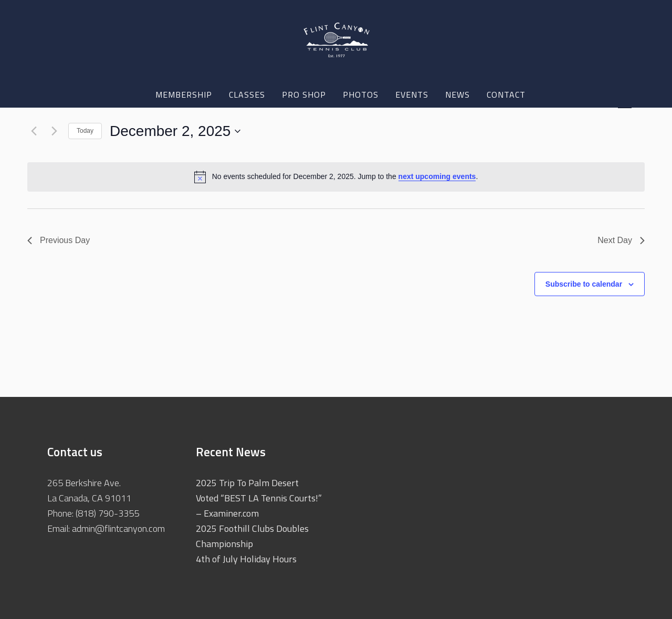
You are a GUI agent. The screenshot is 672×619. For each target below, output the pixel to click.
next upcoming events (437, 176)
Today (85, 131)
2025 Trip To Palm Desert (247, 483)
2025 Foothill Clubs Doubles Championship (252, 536)
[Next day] (54, 131)
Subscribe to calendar (584, 284)
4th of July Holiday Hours (246, 559)
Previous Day (59, 240)
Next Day (621, 240)
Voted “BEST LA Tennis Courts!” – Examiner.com (259, 506)
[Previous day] (34, 131)
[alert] (336, 177)
